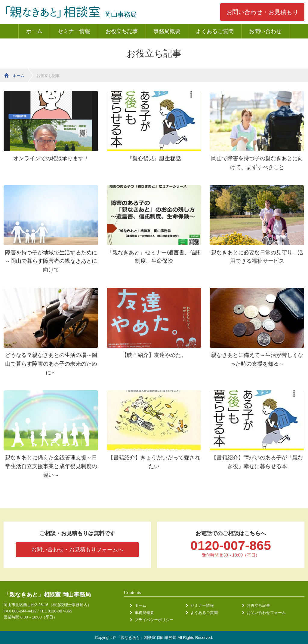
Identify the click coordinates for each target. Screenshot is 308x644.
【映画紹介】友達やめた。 (154, 355)
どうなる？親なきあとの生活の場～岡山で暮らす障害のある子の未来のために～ (51, 364)
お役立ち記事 (122, 31)
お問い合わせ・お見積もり (262, 12)
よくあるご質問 (215, 31)
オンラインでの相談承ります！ (51, 158)
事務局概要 (167, 31)
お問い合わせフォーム (266, 613)
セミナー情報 (74, 31)
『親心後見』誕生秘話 (154, 158)
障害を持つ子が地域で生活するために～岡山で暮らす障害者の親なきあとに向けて (51, 261)
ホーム (34, 31)
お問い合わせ (265, 31)
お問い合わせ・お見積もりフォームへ (77, 550)
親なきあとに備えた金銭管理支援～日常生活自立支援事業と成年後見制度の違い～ (51, 466)
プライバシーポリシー (154, 620)
